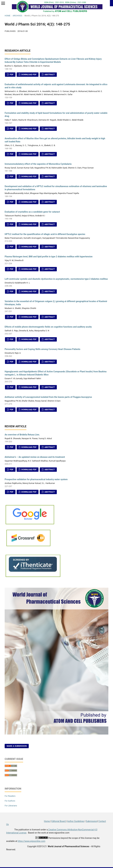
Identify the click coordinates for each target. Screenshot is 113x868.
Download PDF (29, 75)
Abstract (49, 75)
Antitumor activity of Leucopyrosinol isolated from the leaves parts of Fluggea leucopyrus (48, 397)
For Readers (10, 796)
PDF (11, 75)
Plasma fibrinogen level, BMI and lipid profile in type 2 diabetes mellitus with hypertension (49, 257)
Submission (92, 821)
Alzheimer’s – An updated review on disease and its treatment (35, 457)
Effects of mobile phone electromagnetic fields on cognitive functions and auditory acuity (48, 327)
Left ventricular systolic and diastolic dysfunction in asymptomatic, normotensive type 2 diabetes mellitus (56, 279)
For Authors (10, 801)
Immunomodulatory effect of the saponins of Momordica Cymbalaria (38, 164)
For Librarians (11, 806)
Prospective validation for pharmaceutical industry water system (36, 479)
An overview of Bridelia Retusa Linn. (22, 435)
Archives (17, 16)
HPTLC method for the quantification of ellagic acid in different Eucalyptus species (45, 234)
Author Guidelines (76, 821)
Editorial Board (59, 821)
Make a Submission (17, 746)
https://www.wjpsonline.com (32, 841)
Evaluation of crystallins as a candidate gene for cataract (32, 212)
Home (8, 16)
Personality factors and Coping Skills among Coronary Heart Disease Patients (42, 349)
